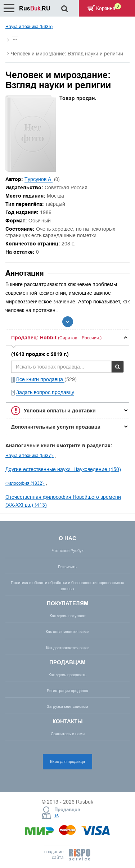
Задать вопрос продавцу (45, 392)
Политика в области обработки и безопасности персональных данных (67, 586)
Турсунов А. (39, 179)
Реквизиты (68, 567)
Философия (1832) (25, 483)
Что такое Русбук (68, 551)
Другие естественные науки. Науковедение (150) (63, 469)
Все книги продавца (40, 379)
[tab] (67, 338)
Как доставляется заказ (68, 648)
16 (57, 816)
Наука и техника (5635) (29, 26)
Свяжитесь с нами (68, 734)
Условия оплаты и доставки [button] (60, 411)
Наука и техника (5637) (30, 455)
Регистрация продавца (67, 691)
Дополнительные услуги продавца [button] (56, 427)
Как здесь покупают (68, 616)
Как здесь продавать (67, 675)
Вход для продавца (67, 761)
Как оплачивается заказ (67, 632)
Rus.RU (35, 8)
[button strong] (67, 338)
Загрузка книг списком (67, 706)
